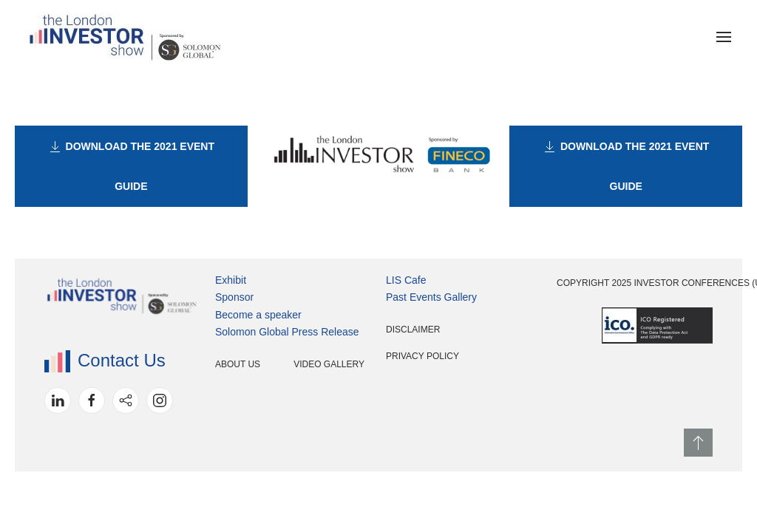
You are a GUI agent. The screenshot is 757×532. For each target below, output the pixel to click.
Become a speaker (258, 315)
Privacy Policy (422, 356)
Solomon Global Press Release (287, 332)
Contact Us (105, 360)
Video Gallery (329, 364)
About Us (238, 364)
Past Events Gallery (431, 297)
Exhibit (231, 280)
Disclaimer (413, 330)
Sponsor (234, 297)
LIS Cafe (406, 280)
